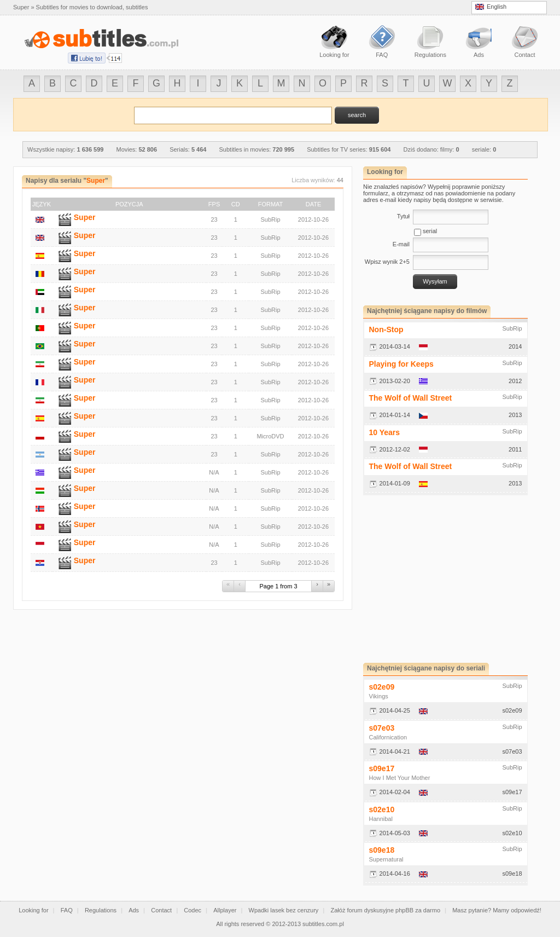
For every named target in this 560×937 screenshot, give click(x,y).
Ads (134, 910)
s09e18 (382, 850)
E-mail (401, 244)
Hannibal (381, 819)
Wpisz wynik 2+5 (387, 262)
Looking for (33, 910)
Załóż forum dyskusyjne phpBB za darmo (386, 910)
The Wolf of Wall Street (411, 398)
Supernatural (386, 859)
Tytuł (403, 216)
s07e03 (382, 728)
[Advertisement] (455, 579)
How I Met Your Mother (400, 778)
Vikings (379, 696)
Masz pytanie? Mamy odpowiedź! (497, 910)
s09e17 (382, 768)
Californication (388, 737)
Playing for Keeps (401, 364)
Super (85, 217)
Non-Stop (386, 329)
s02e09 (382, 687)
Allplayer (225, 910)
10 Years (385, 432)
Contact (161, 910)
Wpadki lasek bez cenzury (284, 910)
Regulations (101, 910)
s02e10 (382, 809)
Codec (192, 910)
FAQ (67, 910)
